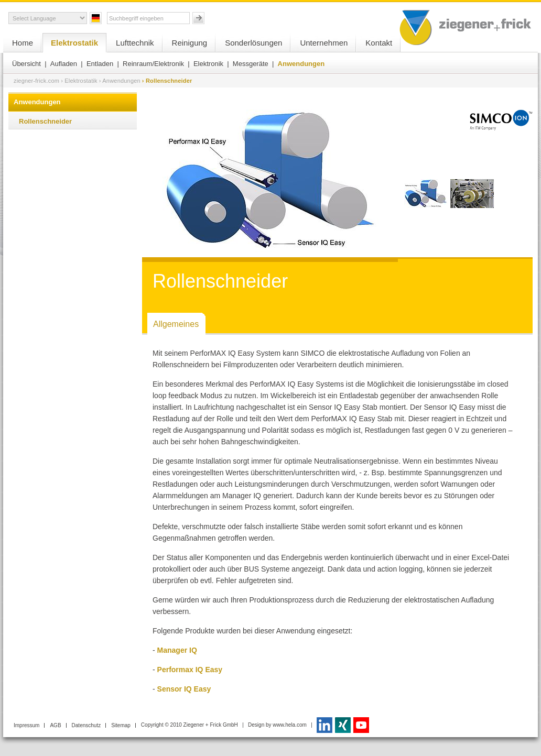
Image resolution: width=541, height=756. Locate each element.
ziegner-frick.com (36, 81)
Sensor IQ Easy (185, 689)
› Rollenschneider (167, 81)
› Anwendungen (120, 81)
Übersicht (26, 64)
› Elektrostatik (79, 81)
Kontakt (379, 43)
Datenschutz (86, 725)
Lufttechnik (135, 43)
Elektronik (208, 64)
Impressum (26, 725)
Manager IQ (177, 650)
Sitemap (121, 725)
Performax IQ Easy (191, 670)
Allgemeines (176, 324)
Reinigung (190, 43)
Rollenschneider (45, 121)
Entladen (100, 64)
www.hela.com (289, 725)
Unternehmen (324, 43)
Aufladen (64, 64)
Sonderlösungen (253, 43)
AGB (55, 725)
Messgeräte (251, 64)
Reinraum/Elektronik (153, 64)
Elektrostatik (74, 43)
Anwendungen (301, 64)
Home (23, 43)
